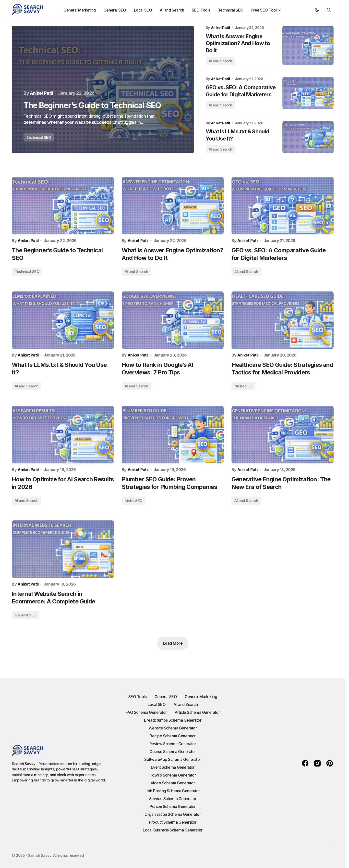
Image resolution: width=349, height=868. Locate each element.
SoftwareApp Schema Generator (173, 759)
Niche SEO (243, 386)
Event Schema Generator (173, 767)
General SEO (25, 615)
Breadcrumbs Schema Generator (173, 720)
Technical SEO (39, 137)
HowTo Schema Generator (173, 775)
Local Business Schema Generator (173, 830)
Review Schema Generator (173, 744)
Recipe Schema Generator (173, 736)
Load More (173, 643)
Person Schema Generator (173, 806)
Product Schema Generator (173, 822)
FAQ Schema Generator (146, 712)
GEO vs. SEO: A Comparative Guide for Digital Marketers (241, 91)
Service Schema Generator (173, 799)
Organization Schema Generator (173, 814)
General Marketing (201, 697)
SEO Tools (138, 697)
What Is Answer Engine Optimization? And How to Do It (238, 43)
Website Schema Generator (173, 728)
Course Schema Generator (173, 752)
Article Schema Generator (197, 712)
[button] (317, 10)
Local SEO (157, 704)
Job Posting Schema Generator (173, 791)
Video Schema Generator (173, 783)
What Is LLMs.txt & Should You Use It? (238, 135)
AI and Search (220, 61)
